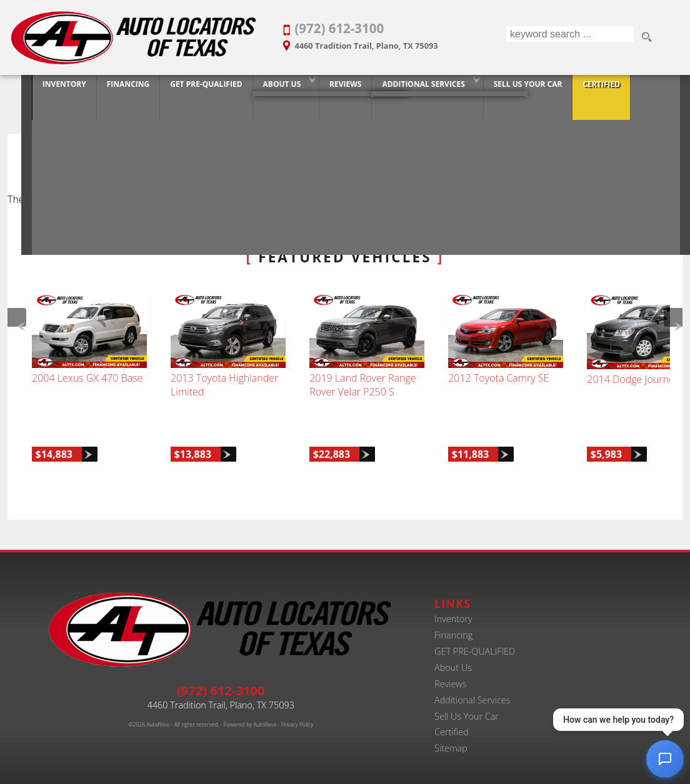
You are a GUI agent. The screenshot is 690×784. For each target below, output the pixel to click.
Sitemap (451, 737)
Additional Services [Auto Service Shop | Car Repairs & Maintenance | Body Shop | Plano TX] (399, 89)
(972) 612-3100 (221, 678)
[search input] (568, 37)
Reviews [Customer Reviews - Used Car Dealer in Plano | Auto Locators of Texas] (321, 89)
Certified (452, 721)
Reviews (450, 672)
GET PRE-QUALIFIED (475, 640)
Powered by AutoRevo (250, 713)
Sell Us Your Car (467, 704)
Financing (453, 624)
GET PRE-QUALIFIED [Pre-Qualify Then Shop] (182, 89)
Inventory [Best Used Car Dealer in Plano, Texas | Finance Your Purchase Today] (40, 89)
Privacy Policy (297, 713)
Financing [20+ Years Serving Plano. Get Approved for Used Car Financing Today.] (104, 89)
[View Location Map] (383, 42)
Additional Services (472, 688)
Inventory (453, 608)
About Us (258, 89)
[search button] (646, 37)
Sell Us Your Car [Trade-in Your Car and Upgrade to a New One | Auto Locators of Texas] (504, 89)
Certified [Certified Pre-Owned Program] (577, 89)
